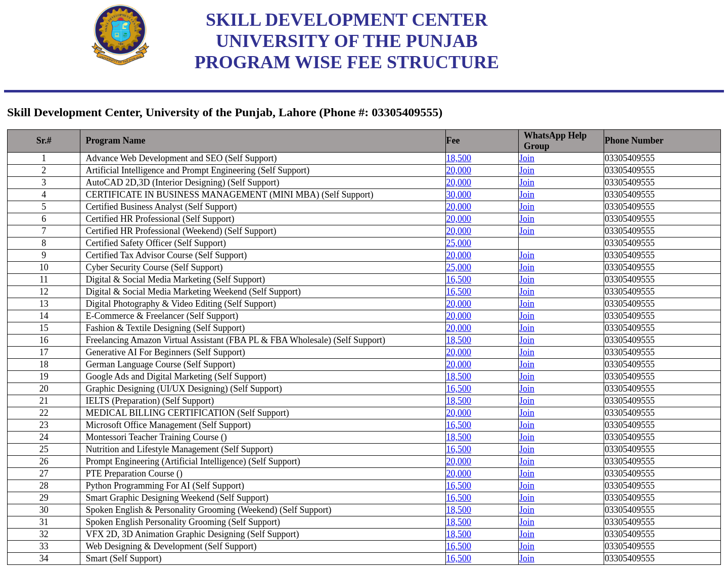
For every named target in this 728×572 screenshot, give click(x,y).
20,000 (459, 170)
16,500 (459, 279)
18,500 (459, 158)
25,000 (459, 243)
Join (527, 158)
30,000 (459, 195)
